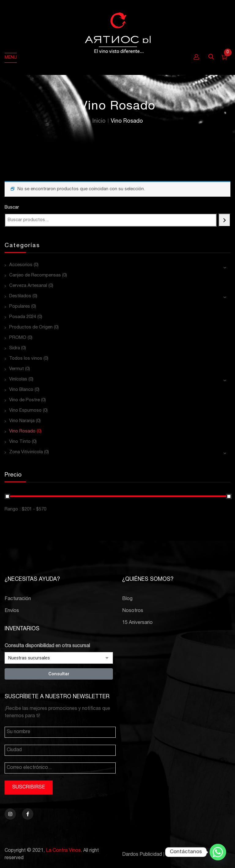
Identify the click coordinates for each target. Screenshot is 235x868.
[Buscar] (224, 220)
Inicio (99, 121)
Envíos (12, 611)
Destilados (20, 296)
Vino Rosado (22, 431)
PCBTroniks (179, 855)
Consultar (59, 674)
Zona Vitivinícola (26, 452)
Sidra (15, 348)
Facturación (18, 599)
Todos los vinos (26, 359)
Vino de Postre (24, 400)
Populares (20, 307)
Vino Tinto (20, 442)
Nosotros (133, 611)
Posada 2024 (23, 317)
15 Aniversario (137, 623)
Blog (127, 599)
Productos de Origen (31, 327)
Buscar (12, 208)
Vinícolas (18, 379)
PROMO (18, 338)
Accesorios (21, 265)
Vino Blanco (21, 390)
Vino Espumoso (25, 411)
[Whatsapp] (218, 852)
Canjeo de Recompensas (35, 275)
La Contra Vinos (63, 851)
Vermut (17, 369)
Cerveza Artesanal (28, 286)
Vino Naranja (22, 421)
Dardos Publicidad (142, 855)
